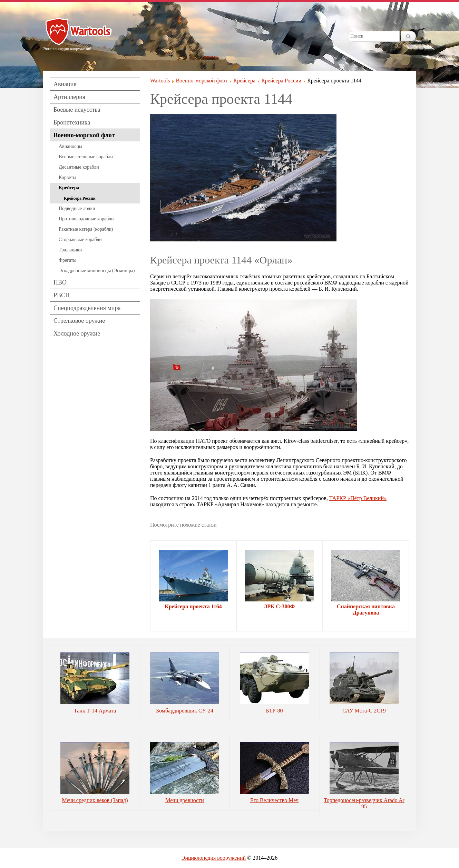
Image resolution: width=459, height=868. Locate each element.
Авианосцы (70, 146)
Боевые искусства (77, 110)
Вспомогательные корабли (86, 157)
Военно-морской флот (84, 135)
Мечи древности (185, 800)
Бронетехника (72, 122)
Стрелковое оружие (79, 321)
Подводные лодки (77, 208)
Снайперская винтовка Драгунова (366, 610)
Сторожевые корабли (80, 240)
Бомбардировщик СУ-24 (185, 711)
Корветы (67, 177)
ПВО (60, 282)
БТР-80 (275, 711)
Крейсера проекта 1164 (193, 606)
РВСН (62, 295)
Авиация (65, 84)
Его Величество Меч (274, 800)
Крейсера (69, 188)
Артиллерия (69, 97)
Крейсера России (80, 198)
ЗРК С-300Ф (280, 606)
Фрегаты (67, 260)
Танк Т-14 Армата (95, 711)
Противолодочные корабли (86, 219)
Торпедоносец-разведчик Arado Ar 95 (364, 803)
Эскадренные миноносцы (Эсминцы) (97, 271)
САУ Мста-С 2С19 (364, 711)
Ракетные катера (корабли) (86, 229)
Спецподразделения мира (87, 308)
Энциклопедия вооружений (214, 858)
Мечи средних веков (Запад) (95, 800)
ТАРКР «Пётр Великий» (358, 498)
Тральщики (70, 250)
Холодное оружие (77, 333)
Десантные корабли (79, 167)
